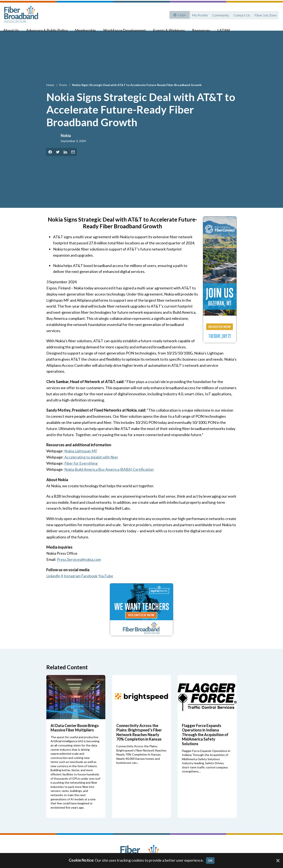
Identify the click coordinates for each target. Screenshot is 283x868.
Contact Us (241, 14)
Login (181, 14)
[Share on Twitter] (58, 160)
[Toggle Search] (274, 32)
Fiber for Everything (81, 471)
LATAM (215, 32)
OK (210, 860)
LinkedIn (54, 584)
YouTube (107, 584)
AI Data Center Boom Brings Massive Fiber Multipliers (75, 736)
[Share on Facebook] (50, 160)
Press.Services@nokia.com (79, 567)
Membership (85, 32)
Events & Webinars (164, 32)
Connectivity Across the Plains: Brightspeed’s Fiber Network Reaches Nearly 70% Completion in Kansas (139, 740)
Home (51, 93)
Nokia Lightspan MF (81, 459)
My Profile (198, 14)
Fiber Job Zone (265, 14)
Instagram (73, 584)
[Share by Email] (73, 160)
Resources (194, 32)
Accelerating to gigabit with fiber (91, 465)
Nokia (66, 144)
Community (219, 14)
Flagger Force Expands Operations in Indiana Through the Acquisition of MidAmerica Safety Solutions (205, 742)
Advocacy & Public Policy (49, 32)
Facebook (90, 584)
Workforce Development (122, 32)
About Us (15, 32)
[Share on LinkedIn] (65, 160)
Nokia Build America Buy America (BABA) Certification (109, 478)
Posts (63, 93)
